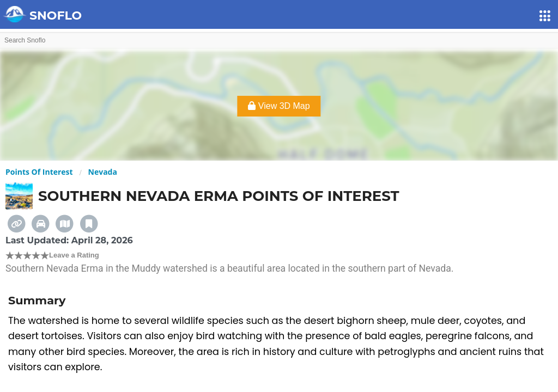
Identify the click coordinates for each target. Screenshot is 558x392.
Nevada (103, 172)
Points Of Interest (39, 172)
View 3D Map (279, 106)
